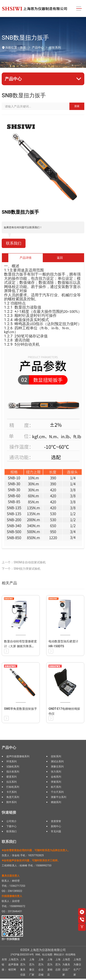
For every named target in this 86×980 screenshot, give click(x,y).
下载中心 (11, 826)
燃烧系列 (56, 802)
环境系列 (11, 761)
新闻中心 (56, 826)
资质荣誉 (56, 821)
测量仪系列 (57, 767)
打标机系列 (13, 787)
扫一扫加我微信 (11, 939)
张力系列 (56, 772)
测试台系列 (57, 761)
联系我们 (14, 243)
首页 (23, 47)
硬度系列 (11, 777)
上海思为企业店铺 (41, 967)
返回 (60, 258)
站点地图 (47, 955)
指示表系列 (13, 772)
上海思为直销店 (50, 967)
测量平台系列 (59, 797)
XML (38, 955)
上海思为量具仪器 (23, 967)
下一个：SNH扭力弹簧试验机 (21, 569)
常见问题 (56, 831)
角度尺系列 (13, 797)
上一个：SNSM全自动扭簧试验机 (24, 562)
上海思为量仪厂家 (32, 967)
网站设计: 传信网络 (65, 955)
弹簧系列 (56, 782)
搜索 (77, 106)
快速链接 (9, 812)
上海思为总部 (58, 965)
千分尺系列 (57, 792)
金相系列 (56, 777)
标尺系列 (56, 787)
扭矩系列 (55, 47)
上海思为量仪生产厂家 (77, 967)
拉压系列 (11, 782)
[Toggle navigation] (79, 9)
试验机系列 (13, 767)
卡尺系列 (11, 792)
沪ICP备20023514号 (22, 955)
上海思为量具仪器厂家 (66, 967)
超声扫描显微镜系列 (18, 756)
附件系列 (11, 802)
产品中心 (38, 47)
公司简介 (11, 821)
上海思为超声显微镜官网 (13, 965)
